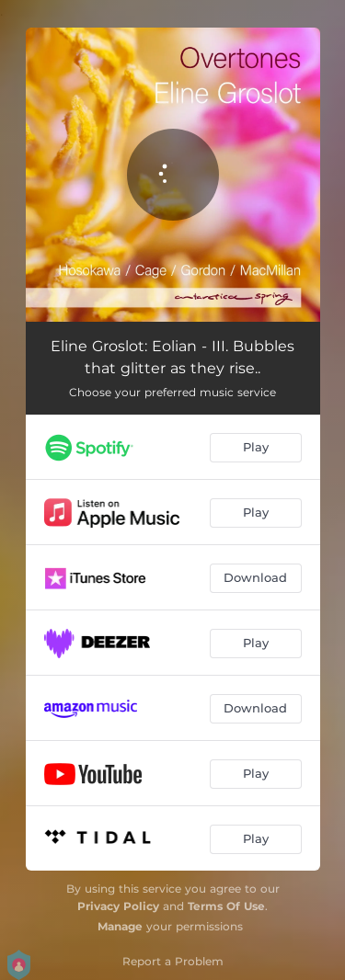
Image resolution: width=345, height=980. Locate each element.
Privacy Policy (118, 906)
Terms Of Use (226, 906)
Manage (120, 926)
